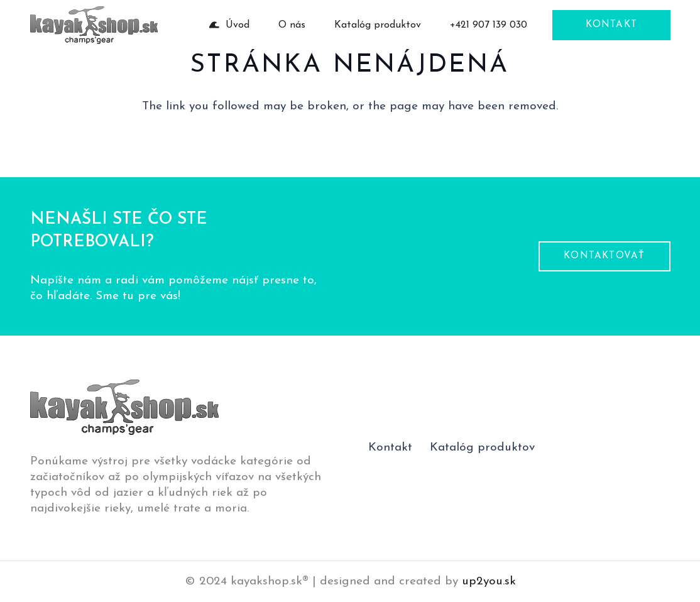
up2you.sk (489, 582)
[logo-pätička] (94, 25)
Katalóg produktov (482, 448)
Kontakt (390, 448)
